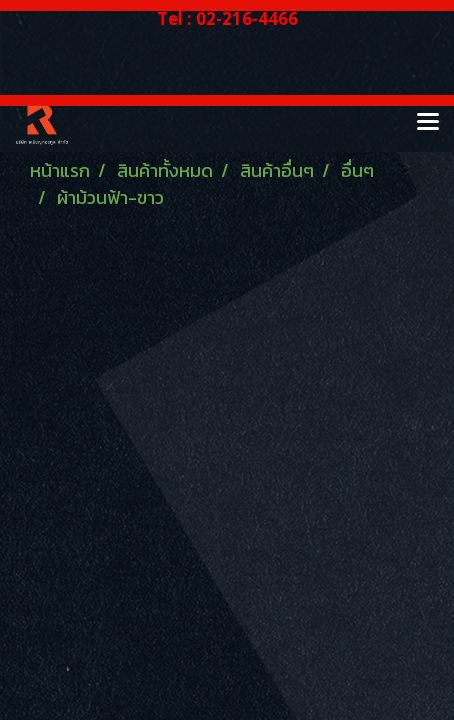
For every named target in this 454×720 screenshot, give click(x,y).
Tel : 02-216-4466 (227, 18)
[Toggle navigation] (428, 123)
